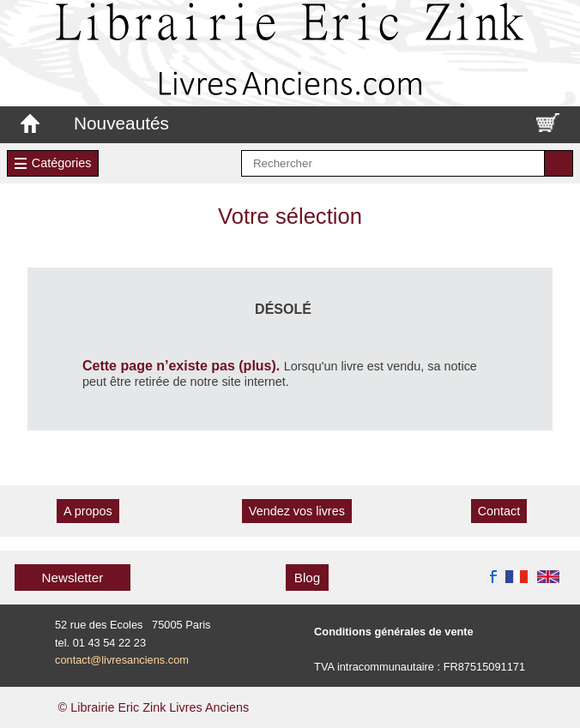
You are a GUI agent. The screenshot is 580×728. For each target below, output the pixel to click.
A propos (88, 511)
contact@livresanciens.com (122, 660)
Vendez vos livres (297, 511)
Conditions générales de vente (394, 632)
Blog (307, 578)
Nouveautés (121, 123)
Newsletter (73, 578)
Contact (499, 511)
